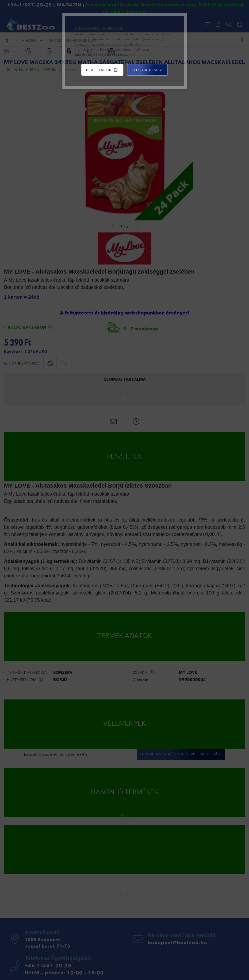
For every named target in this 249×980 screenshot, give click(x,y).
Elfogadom (144, 70)
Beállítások (99, 70)
